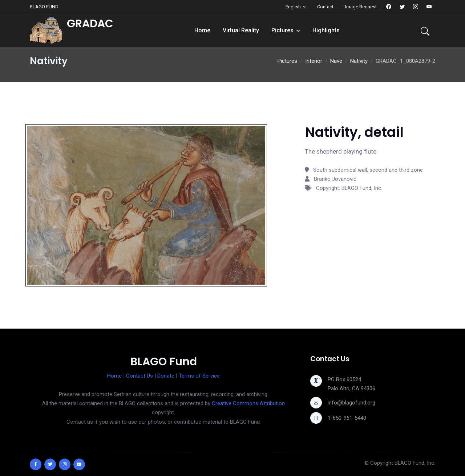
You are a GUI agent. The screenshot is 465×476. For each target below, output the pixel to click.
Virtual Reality (241, 30)
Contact (325, 7)
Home (202, 30)
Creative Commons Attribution (248, 403)
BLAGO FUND (44, 7)
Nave (336, 61)
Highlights (326, 30)
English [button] (293, 7)
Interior (314, 61)
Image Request (361, 7)
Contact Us (139, 376)
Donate (166, 376)
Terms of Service (199, 376)
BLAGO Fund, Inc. (415, 463)
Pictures (282, 30)
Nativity (359, 61)
